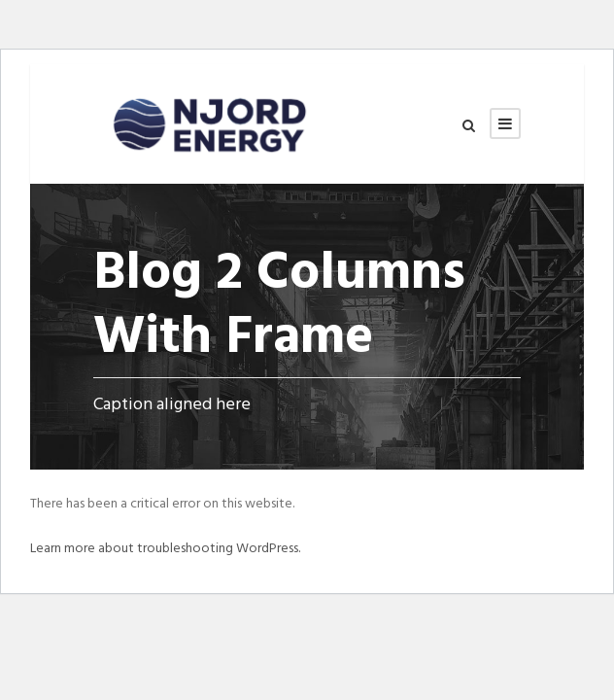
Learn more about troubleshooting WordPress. (165, 549)
